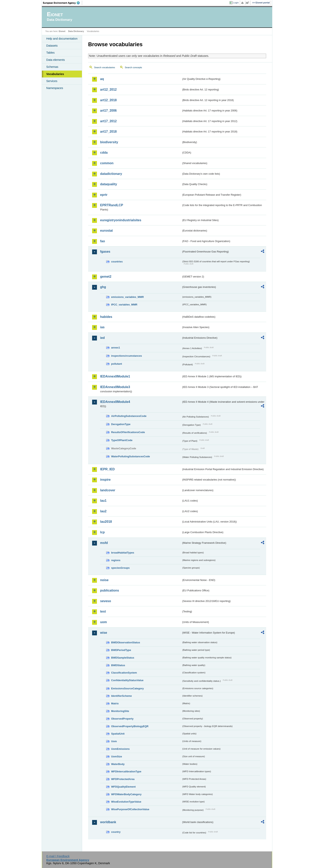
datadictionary (111, 174)
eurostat (106, 231)
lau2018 (106, 522)
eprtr (104, 195)
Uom (114, 741)
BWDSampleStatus (123, 658)
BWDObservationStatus (126, 642)
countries (117, 262)
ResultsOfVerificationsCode (128, 432)
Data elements (56, 60)
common (107, 163)
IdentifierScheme (121, 696)
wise (104, 633)
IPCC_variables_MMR (124, 305)
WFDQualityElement (123, 787)
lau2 (103, 511)
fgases (105, 252)
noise (104, 580)
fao (103, 241)
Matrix (115, 703)
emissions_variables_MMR (127, 297)
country (116, 832)
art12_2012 (108, 90)
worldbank (108, 822)
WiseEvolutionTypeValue (126, 802)
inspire (105, 480)
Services (52, 81)
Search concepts (133, 67)
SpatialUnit (118, 734)
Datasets (52, 46)
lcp (102, 532)
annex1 (116, 348)
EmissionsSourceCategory (127, 688)
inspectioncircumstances (127, 356)
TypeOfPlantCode (122, 440)
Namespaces (55, 88)
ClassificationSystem (124, 673)
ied (102, 338)
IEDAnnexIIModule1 (115, 376)
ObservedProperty (122, 719)
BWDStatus (118, 665)
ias (102, 327)
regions (116, 560)
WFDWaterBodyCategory (126, 794)
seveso (106, 601)
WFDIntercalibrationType (126, 771)
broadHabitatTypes (123, 553)
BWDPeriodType (121, 650)
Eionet (62, 31)
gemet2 (106, 277)
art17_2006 (108, 111)
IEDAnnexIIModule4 (115, 402)
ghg (103, 287)
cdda (104, 153)
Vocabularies (55, 74)
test (103, 611)
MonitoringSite (120, 711)
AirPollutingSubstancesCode (129, 416)
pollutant (117, 364)
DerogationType (121, 424)
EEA (63, 3)
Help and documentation (62, 39)
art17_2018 (108, 132)
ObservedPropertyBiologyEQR (130, 726)
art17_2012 (108, 121)
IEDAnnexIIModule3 (115, 387)
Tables (50, 53)
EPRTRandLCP (112, 205)
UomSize (117, 756)
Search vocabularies (105, 67)
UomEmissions (120, 749)
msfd (104, 543)
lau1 (103, 501)
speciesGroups (120, 568)
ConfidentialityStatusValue (127, 680)
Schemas (52, 67)
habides (106, 317)
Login (236, 3)
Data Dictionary (76, 31)
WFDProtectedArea (123, 779)
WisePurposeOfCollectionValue (130, 809)
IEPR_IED (107, 469)
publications (110, 590)
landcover (108, 490)
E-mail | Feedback (58, 856)
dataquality (109, 184)
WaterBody (118, 764)
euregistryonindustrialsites (121, 220)
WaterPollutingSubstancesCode (131, 456)
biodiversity (109, 142)
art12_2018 (108, 100)
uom (104, 622)
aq (102, 79)
